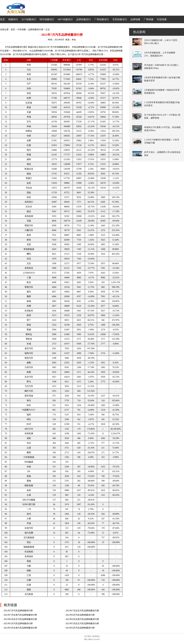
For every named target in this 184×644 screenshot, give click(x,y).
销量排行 (13, 19)
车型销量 (162, 19)
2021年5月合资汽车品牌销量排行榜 (20, 628)
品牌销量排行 (84, 19)
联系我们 (96, 636)
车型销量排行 (120, 19)
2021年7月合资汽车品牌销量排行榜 (20, 615)
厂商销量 (149, 19)
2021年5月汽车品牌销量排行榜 (18, 624)
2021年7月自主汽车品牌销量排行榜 (82, 611)
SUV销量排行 (29, 19)
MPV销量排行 (65, 19)
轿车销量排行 (47, 19)
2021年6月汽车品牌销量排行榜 (80, 615)
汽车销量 (22, 30)
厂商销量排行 (102, 19)
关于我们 (88, 636)
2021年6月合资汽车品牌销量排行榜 (82, 619)
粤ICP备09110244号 (92, 639)
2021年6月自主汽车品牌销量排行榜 (20, 619)
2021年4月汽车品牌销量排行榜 (80, 628)
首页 (2, 19)
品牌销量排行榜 (36, 30)
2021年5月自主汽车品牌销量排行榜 (82, 624)
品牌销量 (135, 19)
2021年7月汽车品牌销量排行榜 (18, 611)
